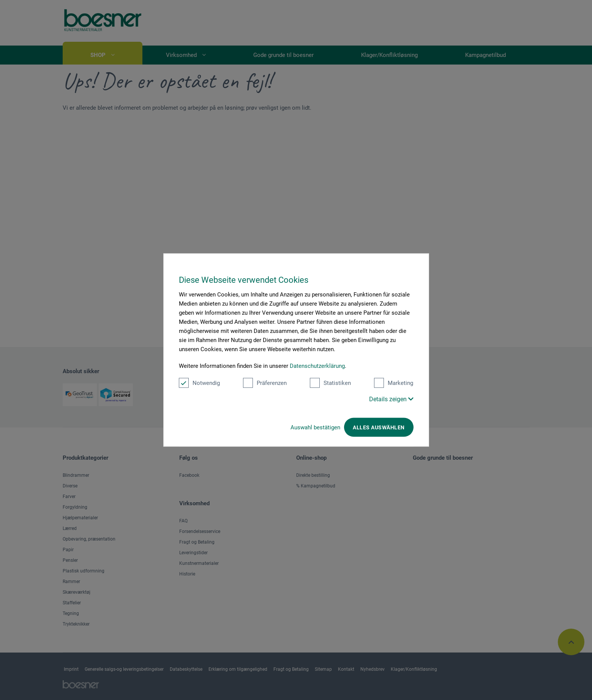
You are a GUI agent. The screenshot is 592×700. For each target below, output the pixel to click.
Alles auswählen (379, 427)
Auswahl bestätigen (315, 427)
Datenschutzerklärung (317, 366)
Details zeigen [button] (391, 399)
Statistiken (330, 383)
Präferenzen (265, 383)
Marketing (394, 383)
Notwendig (199, 383)
